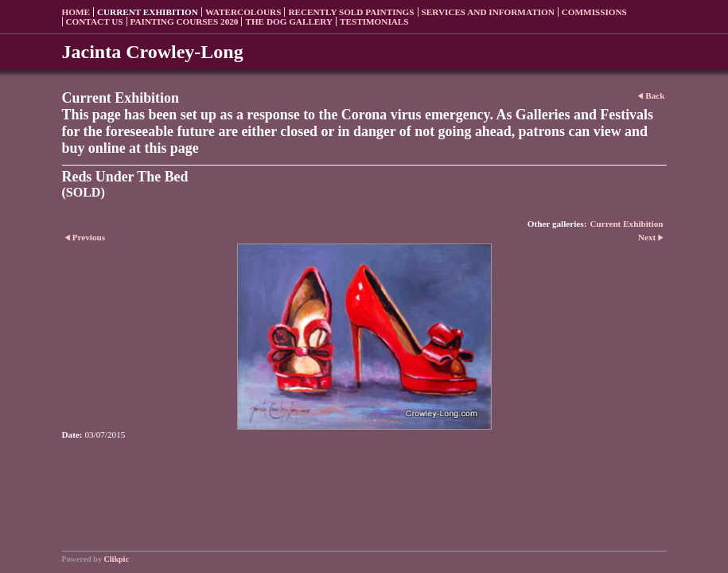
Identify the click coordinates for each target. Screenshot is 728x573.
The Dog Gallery (289, 21)
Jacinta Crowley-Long (153, 52)
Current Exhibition (148, 12)
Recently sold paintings (351, 12)
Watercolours (243, 12)
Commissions (594, 12)
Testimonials (374, 21)
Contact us (95, 21)
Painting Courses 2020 (185, 21)
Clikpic (117, 559)
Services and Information (488, 12)
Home (76, 12)
